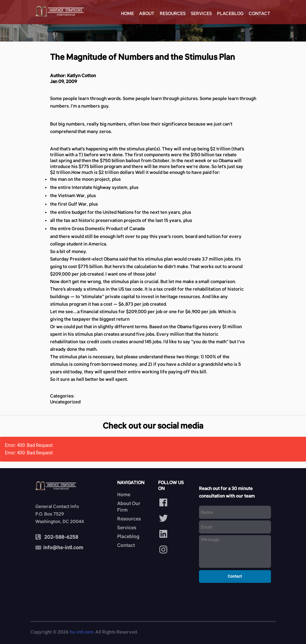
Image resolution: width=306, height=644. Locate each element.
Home (127, 13)
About (147, 13)
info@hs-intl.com (63, 547)
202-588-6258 (61, 537)
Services (201, 13)
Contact (260, 13)
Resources (173, 13)
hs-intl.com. (82, 632)
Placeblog (230, 13)
